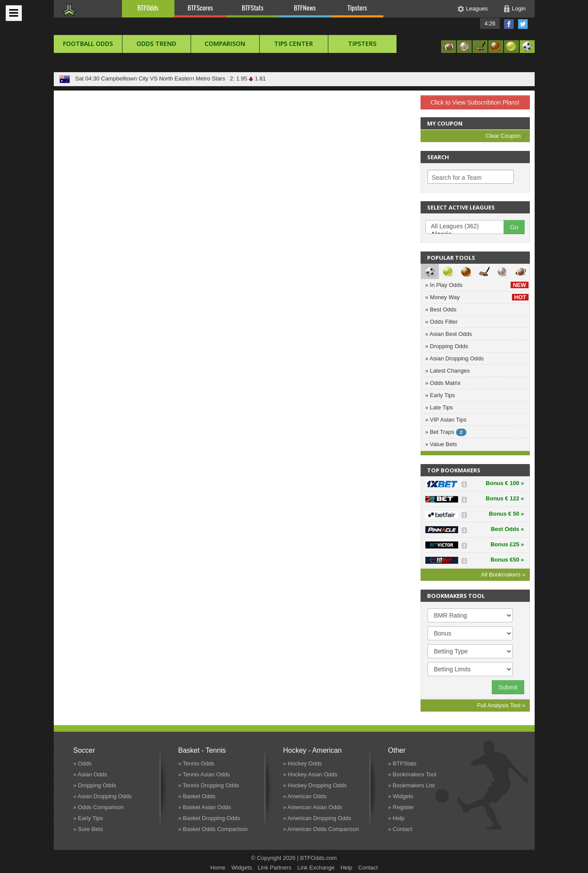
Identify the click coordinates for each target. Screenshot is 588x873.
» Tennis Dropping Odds (209, 785)
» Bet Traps (446, 432)
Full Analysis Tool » (501, 705)
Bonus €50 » (507, 560)
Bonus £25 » (507, 544)
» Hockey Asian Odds (310, 774)
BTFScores (200, 7)
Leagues (477, 9)
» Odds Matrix (443, 383)
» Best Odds (441, 309)
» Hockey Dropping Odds (315, 785)
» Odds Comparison (99, 807)
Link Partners (275, 868)
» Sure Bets (88, 829)
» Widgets (401, 796)
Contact (368, 868)
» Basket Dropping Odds (209, 818)
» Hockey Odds (303, 763)
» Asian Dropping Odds (455, 358)
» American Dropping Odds (317, 818)
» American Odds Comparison (321, 829)
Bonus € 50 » (506, 514)
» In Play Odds (477, 285)
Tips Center (294, 44)
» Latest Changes (448, 371)
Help (346, 868)
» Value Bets (441, 444)
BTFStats (253, 7)
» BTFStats (402, 763)
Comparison (225, 44)
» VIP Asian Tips (446, 420)
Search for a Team (457, 178)
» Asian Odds (90, 774)
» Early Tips (440, 395)
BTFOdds (148, 7)
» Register (401, 807)
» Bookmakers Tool (412, 774)
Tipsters (357, 7)
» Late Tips (439, 407)
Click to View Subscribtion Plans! (475, 102)
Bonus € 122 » (505, 498)
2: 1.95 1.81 (247, 79)
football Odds (88, 44)
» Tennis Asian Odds (204, 774)
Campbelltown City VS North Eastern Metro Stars (163, 79)
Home (218, 868)
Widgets (242, 868)
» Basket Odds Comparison (213, 829)
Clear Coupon (506, 136)
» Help (397, 818)
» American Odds (305, 796)
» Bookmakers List (412, 785)
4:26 (490, 23)
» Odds (83, 763)
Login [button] (519, 9)
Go (514, 227)
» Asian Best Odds (449, 334)
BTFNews (305, 7)
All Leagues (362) (469, 227)
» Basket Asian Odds (205, 807)
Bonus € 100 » (505, 483)
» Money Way (477, 297)
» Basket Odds (197, 796)
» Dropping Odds (447, 346)
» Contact (400, 829)
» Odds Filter (442, 322)
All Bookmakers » (503, 574)
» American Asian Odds (313, 807)
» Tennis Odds (197, 763)
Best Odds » (508, 529)
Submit (508, 687)
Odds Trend (156, 44)
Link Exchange (316, 868)
